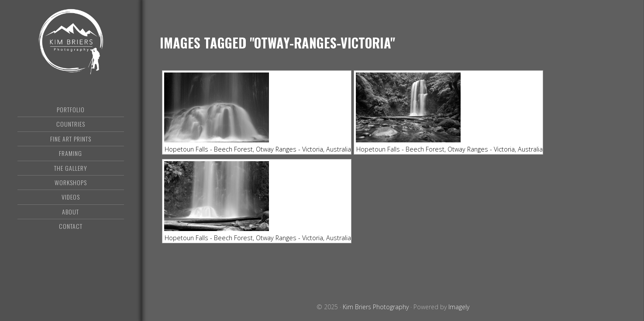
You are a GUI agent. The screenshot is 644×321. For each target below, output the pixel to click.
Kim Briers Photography (71, 41)
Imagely (459, 307)
